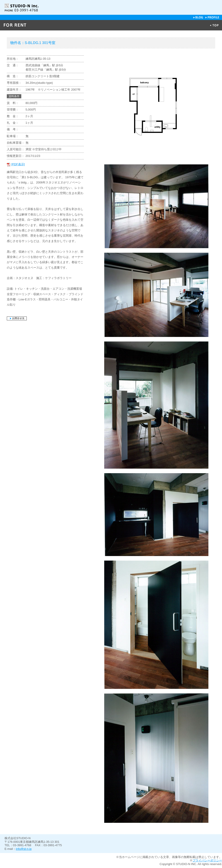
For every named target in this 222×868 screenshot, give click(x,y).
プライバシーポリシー (207, 860)
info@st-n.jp (24, 849)
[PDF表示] (18, 164)
